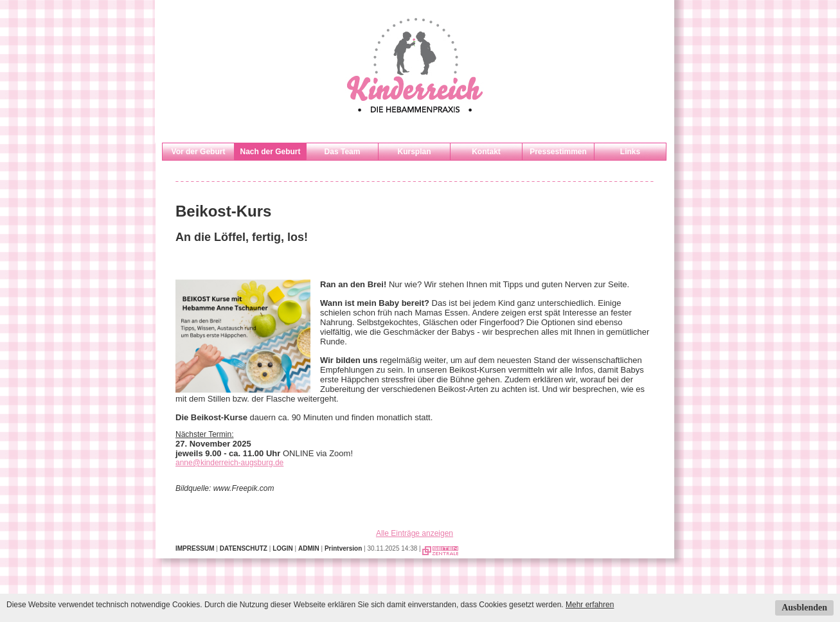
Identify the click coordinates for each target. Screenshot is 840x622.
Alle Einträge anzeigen (415, 533)
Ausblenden (804, 608)
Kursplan (414, 152)
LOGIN (283, 548)
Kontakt (486, 152)
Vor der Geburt (199, 152)
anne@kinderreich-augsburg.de (229, 463)
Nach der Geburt (270, 152)
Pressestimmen (558, 152)
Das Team (343, 152)
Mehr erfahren (590, 605)
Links (630, 152)
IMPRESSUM (195, 548)
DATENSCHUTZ (244, 548)
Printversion (343, 548)
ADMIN (309, 548)
